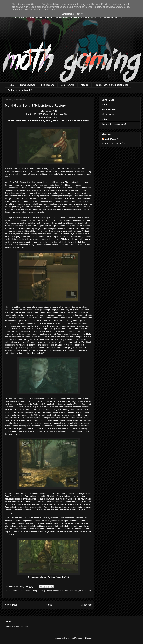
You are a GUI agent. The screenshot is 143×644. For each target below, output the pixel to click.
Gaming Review (45, 591)
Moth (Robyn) (111, 139)
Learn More (68, 14)
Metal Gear (58, 591)
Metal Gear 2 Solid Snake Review (71, 120)
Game (14, 591)
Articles (85, 85)
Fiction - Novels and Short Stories (111, 85)
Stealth (88, 591)
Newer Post (11, 605)
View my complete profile (113, 143)
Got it (80, 14)
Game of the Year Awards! (114, 124)
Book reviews (67, 85)
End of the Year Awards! (20, 90)
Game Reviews (27, 85)
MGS (81, 591)
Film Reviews (48, 85)
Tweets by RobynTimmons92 (17, 626)
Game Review (24, 591)
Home (11, 85)
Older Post (87, 605)
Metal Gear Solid (71, 591)
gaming (34, 591)
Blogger (88, 638)
